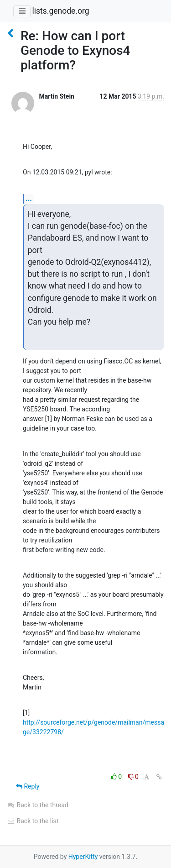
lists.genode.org (60, 11)
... (29, 198)
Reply (28, 786)
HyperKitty (83, 857)
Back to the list (33, 821)
